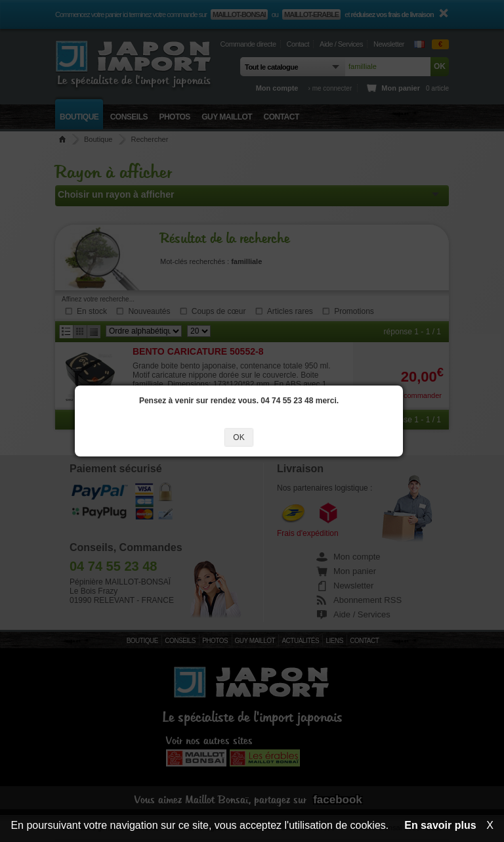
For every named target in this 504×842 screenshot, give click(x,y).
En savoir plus (440, 825)
